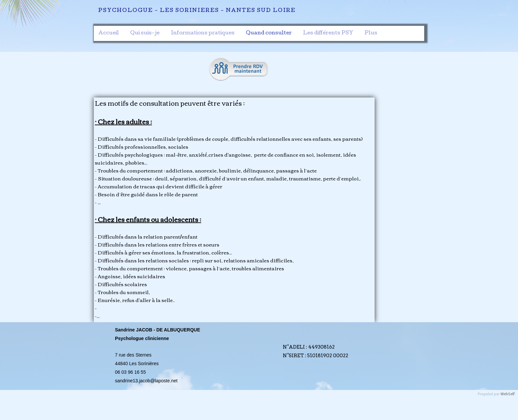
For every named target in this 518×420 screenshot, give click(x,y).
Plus (371, 33)
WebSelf (508, 394)
